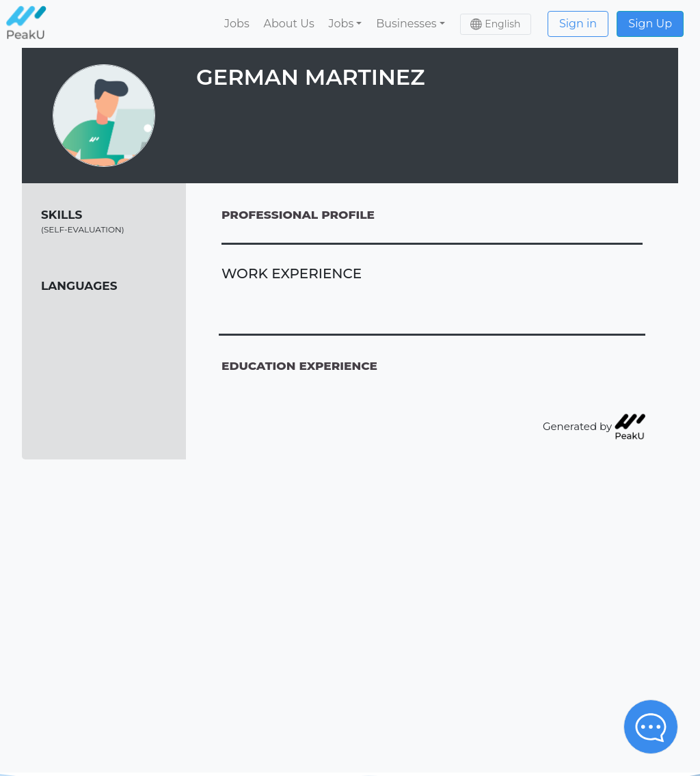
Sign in (578, 24)
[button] (345, 24)
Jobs (237, 24)
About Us (288, 24)
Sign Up (650, 24)
